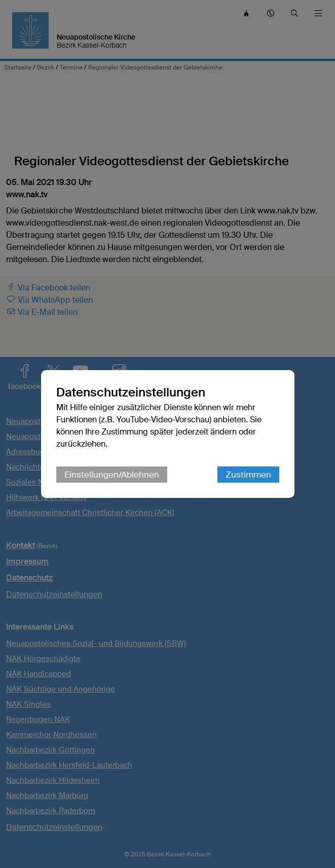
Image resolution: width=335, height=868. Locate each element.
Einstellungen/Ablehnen (112, 475)
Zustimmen (248, 475)
